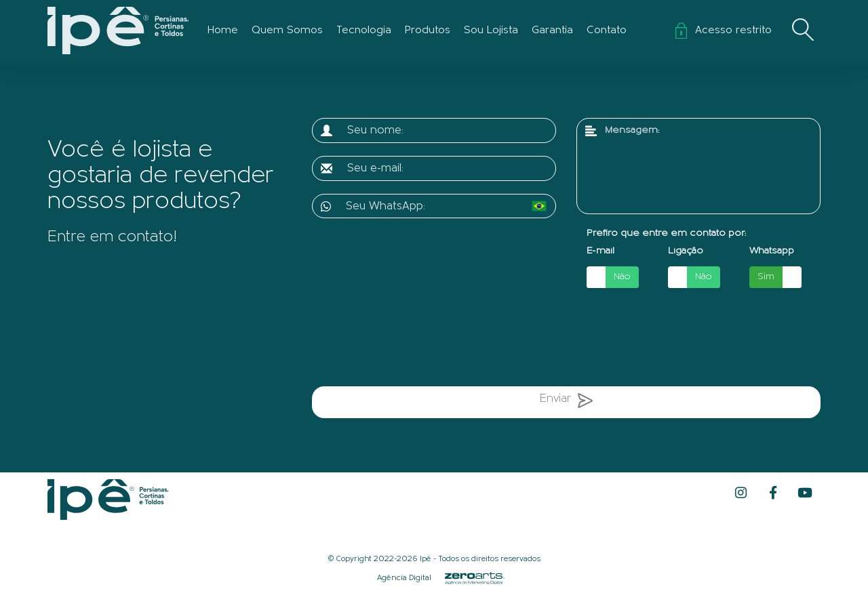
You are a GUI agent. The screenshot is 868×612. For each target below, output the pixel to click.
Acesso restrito (724, 30)
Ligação (686, 251)
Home (223, 30)
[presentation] (453, 340)
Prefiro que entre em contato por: (666, 233)
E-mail (600, 251)
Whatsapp (772, 251)
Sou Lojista (491, 30)
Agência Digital (404, 579)
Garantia (552, 30)
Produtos (428, 30)
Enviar (566, 403)
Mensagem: (632, 130)
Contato (607, 30)
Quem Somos (287, 30)
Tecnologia (364, 30)
